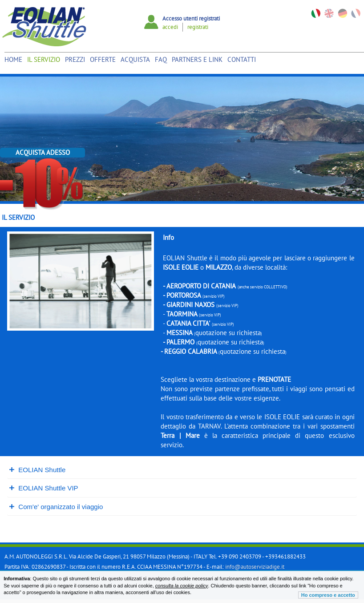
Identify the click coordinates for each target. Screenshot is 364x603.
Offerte (103, 59)
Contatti (242, 59)
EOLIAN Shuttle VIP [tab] (44, 488)
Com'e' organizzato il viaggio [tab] (57, 507)
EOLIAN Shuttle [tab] (38, 470)
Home (13, 59)
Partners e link (197, 59)
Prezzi (75, 59)
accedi (170, 27)
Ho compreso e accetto (328, 595)
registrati (198, 27)
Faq (161, 59)
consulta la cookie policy (182, 586)
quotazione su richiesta (228, 333)
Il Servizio (44, 59)
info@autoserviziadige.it (255, 567)
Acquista (135, 59)
